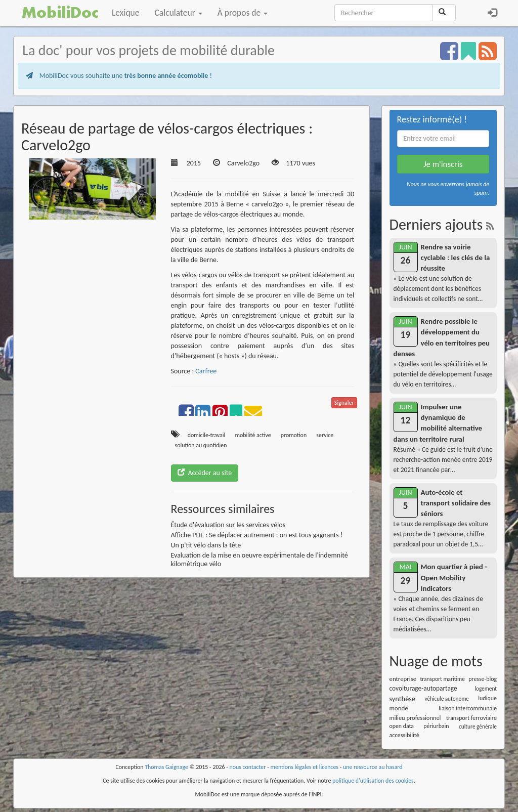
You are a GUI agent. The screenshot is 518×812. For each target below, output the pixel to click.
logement (486, 689)
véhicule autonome (447, 699)
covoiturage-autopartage (423, 688)
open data (402, 726)
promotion (294, 435)
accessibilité (404, 735)
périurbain (436, 726)
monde (399, 708)
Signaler (344, 403)
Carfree (206, 371)
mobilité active (253, 435)
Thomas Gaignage (166, 767)
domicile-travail (207, 435)
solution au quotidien (201, 445)
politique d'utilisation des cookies (373, 781)
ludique (487, 698)
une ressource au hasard (373, 767)
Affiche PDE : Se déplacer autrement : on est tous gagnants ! (257, 535)
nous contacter (248, 767)
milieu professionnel (415, 718)
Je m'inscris (443, 164)
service (325, 435)
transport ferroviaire (471, 718)
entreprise (403, 679)
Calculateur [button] (179, 13)
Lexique (126, 13)
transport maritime (443, 679)
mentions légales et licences (304, 767)
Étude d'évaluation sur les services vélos (228, 525)
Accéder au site (205, 473)
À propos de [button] (243, 13)
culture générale (478, 726)
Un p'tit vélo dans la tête (206, 545)
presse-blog (483, 679)
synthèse (403, 699)
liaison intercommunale (468, 708)
